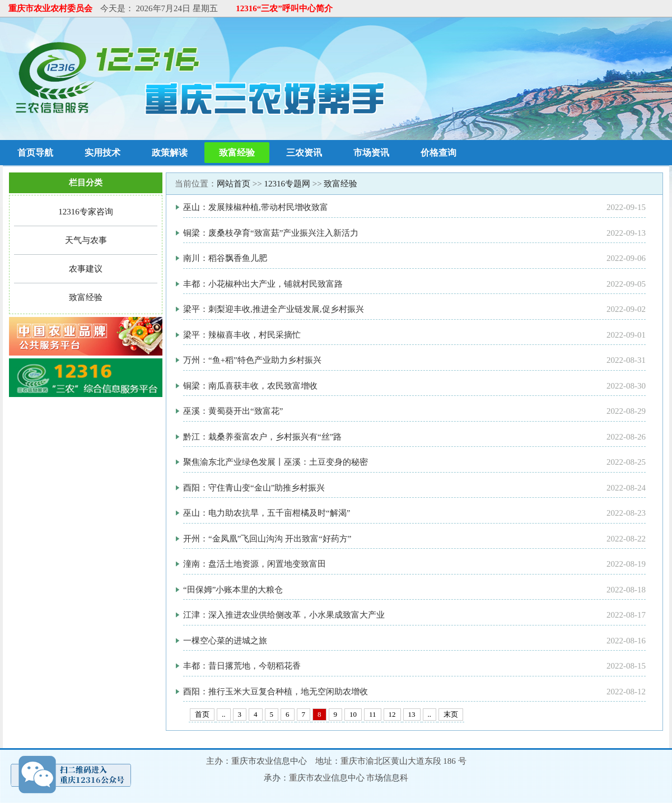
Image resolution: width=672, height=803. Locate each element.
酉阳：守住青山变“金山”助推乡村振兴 (254, 488)
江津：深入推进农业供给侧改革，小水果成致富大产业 (284, 615)
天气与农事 (86, 240)
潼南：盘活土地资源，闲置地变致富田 (255, 564)
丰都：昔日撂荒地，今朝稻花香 (242, 666)
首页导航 (35, 153)
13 (412, 714)
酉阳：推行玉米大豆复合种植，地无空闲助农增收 (276, 692)
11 (373, 714)
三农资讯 (304, 153)
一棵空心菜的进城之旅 (225, 641)
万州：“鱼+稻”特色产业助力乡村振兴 (252, 360)
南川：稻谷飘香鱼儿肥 (225, 258)
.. (224, 714)
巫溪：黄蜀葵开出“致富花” (233, 411)
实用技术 (102, 153)
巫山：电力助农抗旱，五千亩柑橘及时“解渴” (267, 513)
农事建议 (86, 269)
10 (353, 714)
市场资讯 (371, 153)
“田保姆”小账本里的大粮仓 (233, 590)
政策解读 (170, 153)
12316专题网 (287, 184)
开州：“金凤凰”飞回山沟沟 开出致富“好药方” (267, 539)
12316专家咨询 (86, 212)
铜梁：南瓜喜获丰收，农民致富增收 (250, 386)
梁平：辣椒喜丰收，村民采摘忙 (242, 335)
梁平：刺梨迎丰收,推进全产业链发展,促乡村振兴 (274, 309)
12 (392, 714)
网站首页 (234, 184)
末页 (451, 714)
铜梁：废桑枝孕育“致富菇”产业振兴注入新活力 (271, 233)
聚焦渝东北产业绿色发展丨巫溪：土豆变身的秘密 (276, 462)
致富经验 (237, 153)
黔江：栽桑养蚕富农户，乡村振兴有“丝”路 (262, 437)
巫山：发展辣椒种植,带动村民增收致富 (256, 207)
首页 (202, 714)
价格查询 (438, 153)
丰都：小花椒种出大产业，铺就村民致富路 (263, 284)
